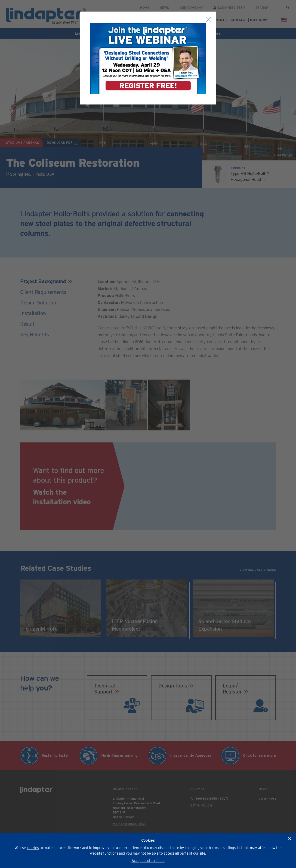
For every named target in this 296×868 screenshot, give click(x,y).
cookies (33, 848)
